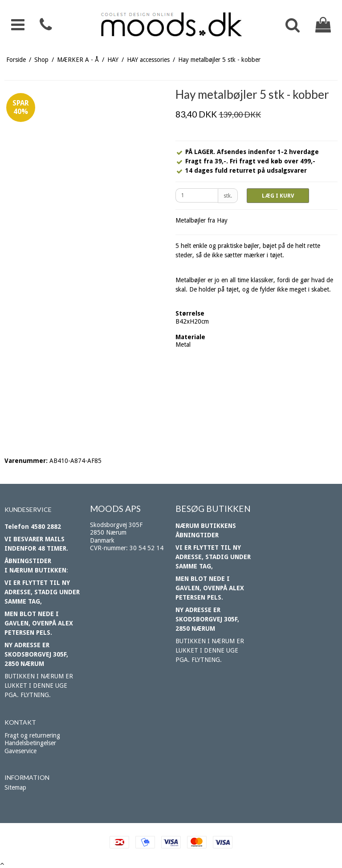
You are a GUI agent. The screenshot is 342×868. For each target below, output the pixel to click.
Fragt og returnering (32, 735)
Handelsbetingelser (30, 743)
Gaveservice (20, 751)
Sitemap (15, 787)
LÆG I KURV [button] (278, 196)
